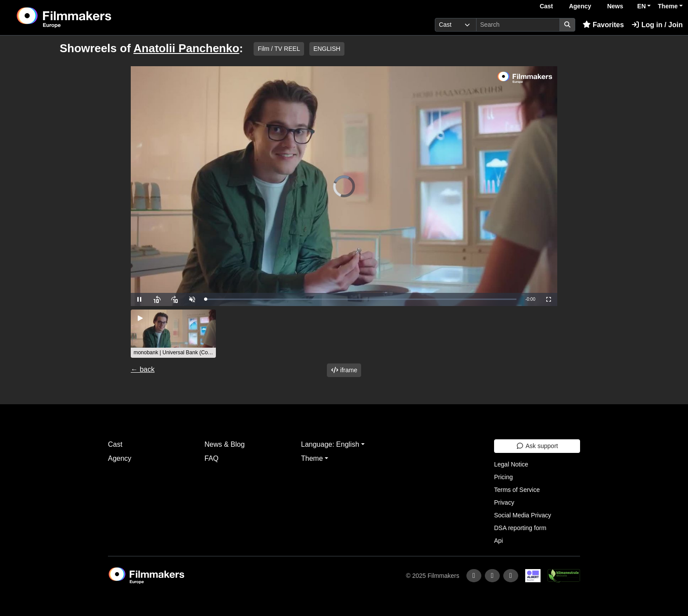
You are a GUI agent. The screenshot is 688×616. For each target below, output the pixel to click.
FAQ (211, 458)
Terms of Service (517, 490)
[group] (173, 334)
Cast (546, 6)
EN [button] (641, 6)
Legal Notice (511, 464)
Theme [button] (668, 6)
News (615, 6)
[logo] (86, 18)
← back (143, 369)
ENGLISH (327, 49)
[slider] (361, 299)
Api (498, 541)
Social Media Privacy (523, 515)
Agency (580, 6)
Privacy (504, 502)
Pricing (503, 477)
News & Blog (225, 444)
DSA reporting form (520, 528)
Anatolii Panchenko (186, 48)
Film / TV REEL (279, 49)
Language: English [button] (330, 444)
